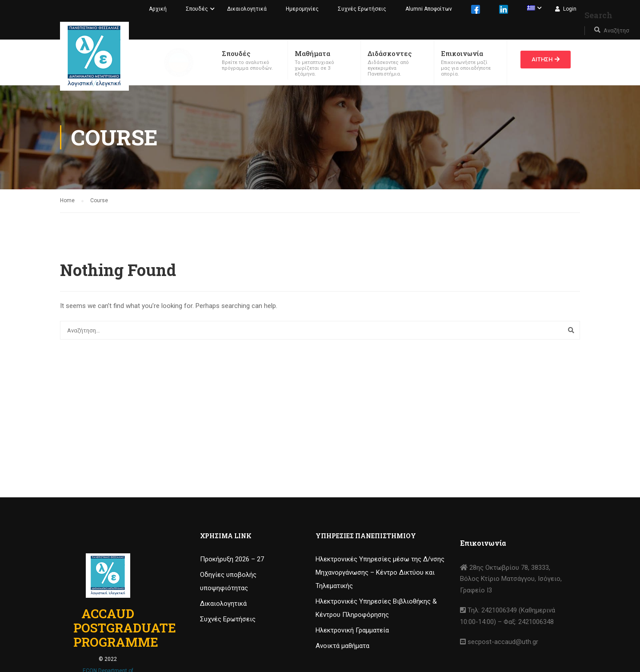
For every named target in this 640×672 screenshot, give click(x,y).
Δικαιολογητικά (247, 9)
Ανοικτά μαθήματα (342, 646)
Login (570, 9)
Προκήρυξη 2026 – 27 (232, 559)
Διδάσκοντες (390, 53)
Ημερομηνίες (302, 9)
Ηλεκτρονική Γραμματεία (352, 630)
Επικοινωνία (462, 53)
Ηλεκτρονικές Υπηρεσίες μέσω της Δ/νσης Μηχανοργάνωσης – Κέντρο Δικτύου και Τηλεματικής (380, 572)
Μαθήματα (312, 53)
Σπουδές (197, 9)
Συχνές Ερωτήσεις (362, 9)
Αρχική (158, 9)
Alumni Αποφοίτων (429, 9)
